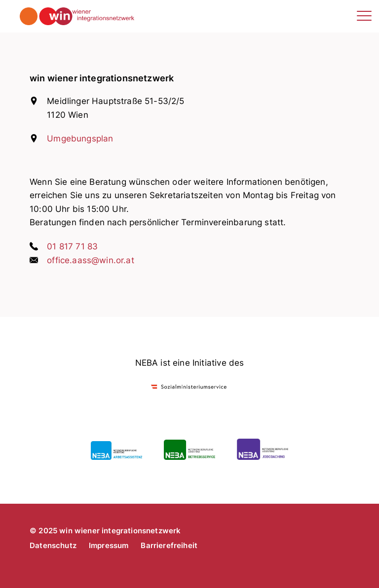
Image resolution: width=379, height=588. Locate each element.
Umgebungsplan (80, 138)
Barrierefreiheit (169, 545)
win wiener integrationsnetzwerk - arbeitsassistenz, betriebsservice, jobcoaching (130, 16)
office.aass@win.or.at (91, 260)
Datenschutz (53, 545)
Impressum (109, 545)
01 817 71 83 (72, 246)
